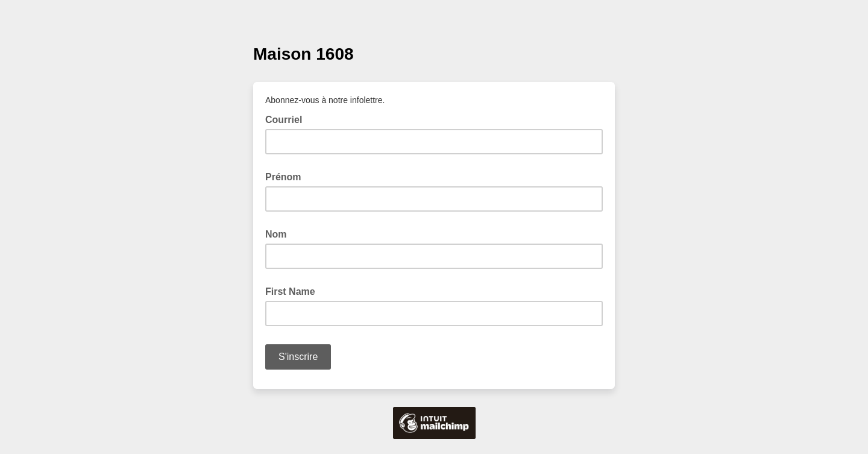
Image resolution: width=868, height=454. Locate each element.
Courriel (288, 119)
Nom (276, 234)
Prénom (283, 177)
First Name (290, 292)
